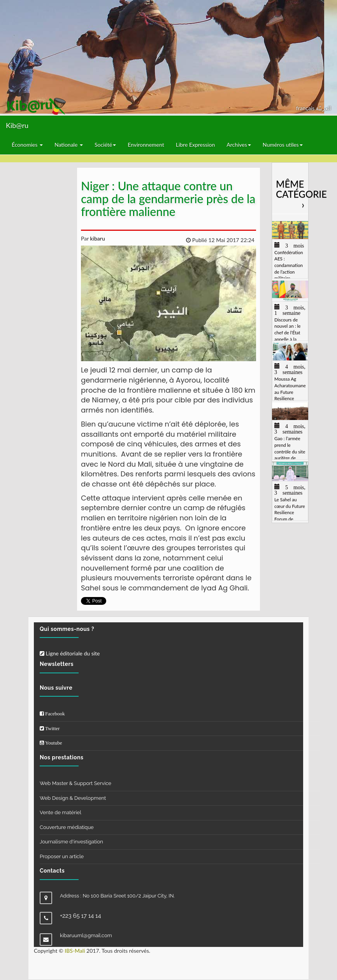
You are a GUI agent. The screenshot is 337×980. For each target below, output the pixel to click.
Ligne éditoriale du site (70, 653)
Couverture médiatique (67, 827)
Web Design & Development (73, 798)
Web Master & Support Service (75, 783)
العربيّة (324, 108)
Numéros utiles (283, 145)
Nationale (69, 145)
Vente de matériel (61, 812)
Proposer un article (62, 856)
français (306, 108)
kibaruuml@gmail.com (86, 935)
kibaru (97, 238)
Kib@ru (17, 125)
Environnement (146, 145)
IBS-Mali (75, 951)
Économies (27, 145)
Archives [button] (239, 145)
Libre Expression (196, 145)
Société (105, 145)
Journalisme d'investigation (71, 842)
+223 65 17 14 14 (81, 916)
